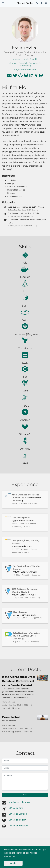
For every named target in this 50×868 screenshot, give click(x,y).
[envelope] (9, 77)
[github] (20, 77)
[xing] (36, 77)
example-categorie (24, 732)
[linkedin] (31, 77)
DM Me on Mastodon (19, 826)
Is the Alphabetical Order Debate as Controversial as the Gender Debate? (19, 681)
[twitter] (15, 77)
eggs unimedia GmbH (23, 521)
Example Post (11, 717)
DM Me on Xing (16, 808)
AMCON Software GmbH (25, 572)
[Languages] (46, 3)
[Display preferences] (42, 3)
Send (25, 795)
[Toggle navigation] (3, 3)
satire (18, 708)
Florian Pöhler (25, 3)
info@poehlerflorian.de (20, 802)
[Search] (38, 3)
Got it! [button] (13, 863)
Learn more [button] (10, 856)
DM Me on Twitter (17, 820)
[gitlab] (26, 77)
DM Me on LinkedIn (18, 814)
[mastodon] (41, 77)
